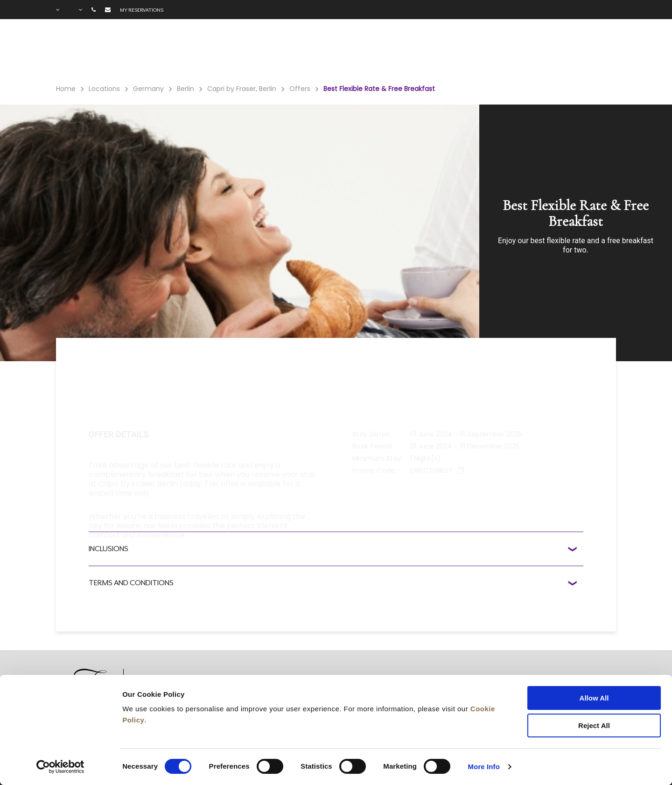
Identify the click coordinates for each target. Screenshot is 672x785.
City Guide (563, 52)
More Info (484, 767)
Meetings (405, 52)
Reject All (594, 725)
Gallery (511, 52)
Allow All (594, 698)
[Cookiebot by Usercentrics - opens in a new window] (60, 767)
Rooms (193, 52)
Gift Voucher (344, 52)
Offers (289, 52)
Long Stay (460, 52)
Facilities (241, 52)
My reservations (142, 10)
